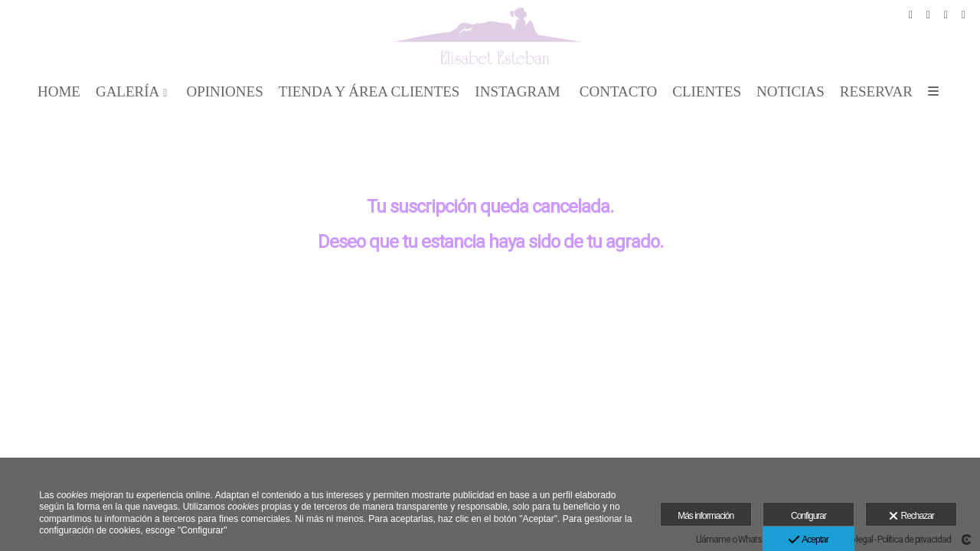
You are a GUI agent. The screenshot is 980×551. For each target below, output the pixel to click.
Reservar (876, 92)
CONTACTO (619, 92)
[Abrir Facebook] (911, 15)
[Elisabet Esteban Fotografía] (490, 36)
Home (59, 92)
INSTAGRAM (517, 92)
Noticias (791, 92)
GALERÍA (127, 92)
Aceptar (808, 540)
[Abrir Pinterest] (929, 15)
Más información (706, 516)
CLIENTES (707, 92)
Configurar (808, 516)
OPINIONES (224, 92)
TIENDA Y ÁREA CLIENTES (369, 92)
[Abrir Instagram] (946, 15)
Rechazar (911, 517)
